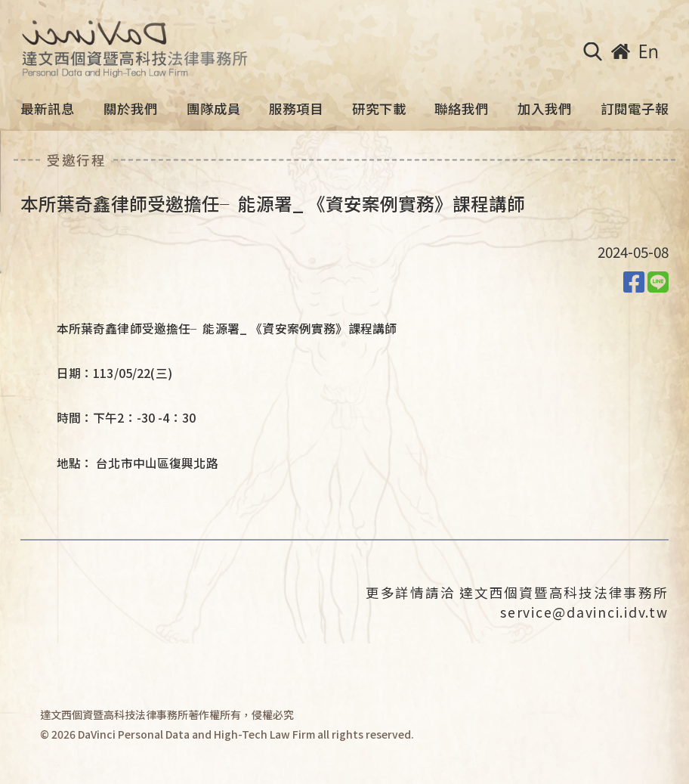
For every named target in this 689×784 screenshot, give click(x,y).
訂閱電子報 (635, 109)
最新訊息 (48, 109)
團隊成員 (214, 109)
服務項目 (296, 109)
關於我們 (131, 109)
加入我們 (545, 109)
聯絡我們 (462, 109)
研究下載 (379, 109)
